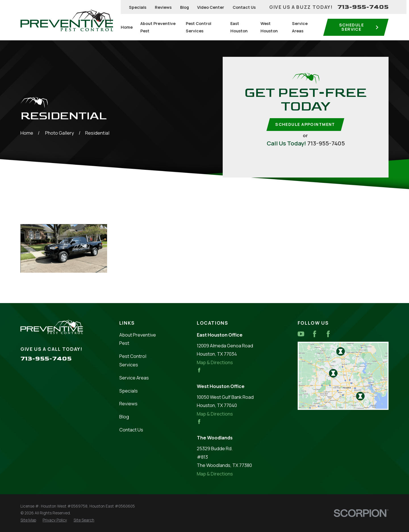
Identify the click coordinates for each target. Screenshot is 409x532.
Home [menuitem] (127, 27)
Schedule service (359, 27)
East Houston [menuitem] (239, 27)
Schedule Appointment (305, 124)
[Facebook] (315, 334)
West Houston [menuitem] (269, 27)
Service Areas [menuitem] (300, 27)
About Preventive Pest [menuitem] (158, 27)
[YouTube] (301, 334)
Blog (184, 7)
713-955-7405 (363, 7)
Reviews (163, 7)
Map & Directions (215, 362)
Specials (138, 7)
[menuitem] (28, 520)
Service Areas (134, 378)
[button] (64, 249)
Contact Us (244, 7)
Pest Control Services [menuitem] (199, 27)
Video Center (211, 7)
